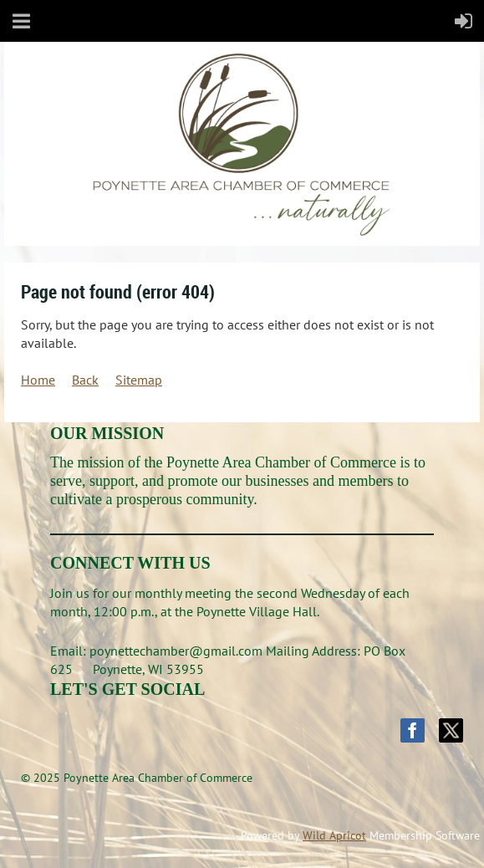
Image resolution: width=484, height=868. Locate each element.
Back (85, 380)
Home (38, 380)
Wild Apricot (334, 835)
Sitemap (139, 380)
